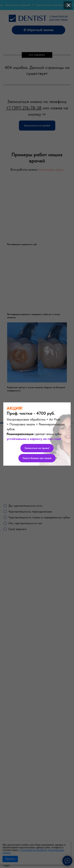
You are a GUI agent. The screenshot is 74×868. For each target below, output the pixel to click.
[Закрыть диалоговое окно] (69, 5)
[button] (37, 448)
